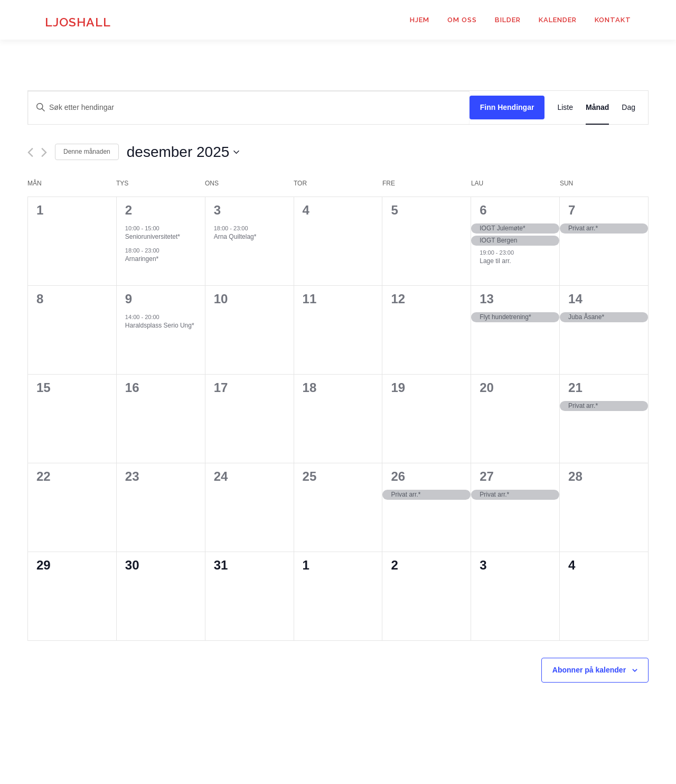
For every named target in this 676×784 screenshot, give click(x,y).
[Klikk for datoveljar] (183, 152)
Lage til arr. (495, 261)
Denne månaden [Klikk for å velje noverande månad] (87, 152)
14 (575, 299)
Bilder (508, 20)
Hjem (420, 20)
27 (487, 476)
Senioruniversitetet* (153, 237)
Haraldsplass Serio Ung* (160, 325)
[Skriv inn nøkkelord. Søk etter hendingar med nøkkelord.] (249, 108)
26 (398, 476)
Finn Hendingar (507, 107)
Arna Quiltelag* (235, 237)
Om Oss (462, 20)
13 (487, 299)
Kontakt (613, 20)
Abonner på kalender (589, 670)
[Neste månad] (44, 152)
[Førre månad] (30, 152)
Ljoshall (78, 21)
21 (575, 388)
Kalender (558, 20)
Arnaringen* (142, 259)
